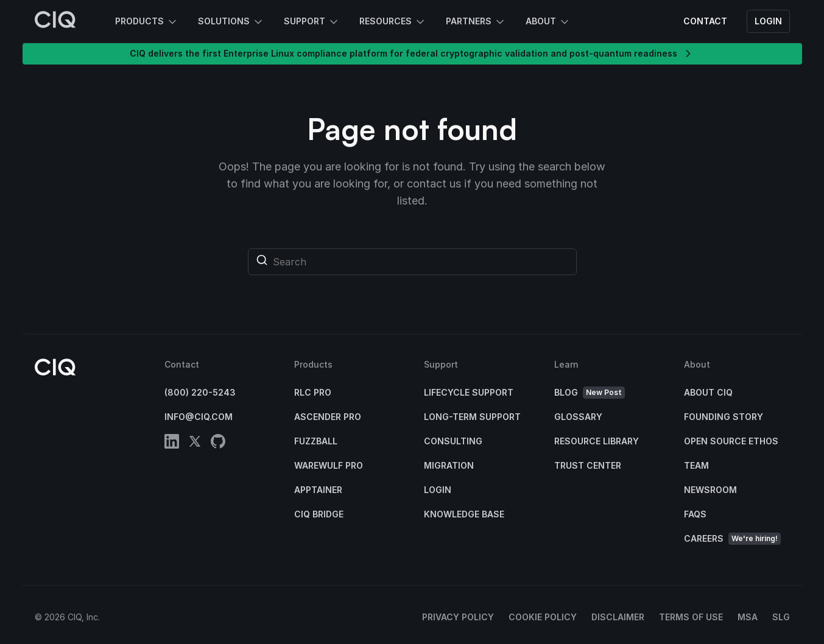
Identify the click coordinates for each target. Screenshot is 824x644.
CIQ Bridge (319, 514)
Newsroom (710, 490)
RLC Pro (313, 392)
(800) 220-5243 (200, 392)
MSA (748, 617)
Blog (590, 393)
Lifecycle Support (469, 392)
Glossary (578, 417)
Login (768, 21)
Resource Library (597, 441)
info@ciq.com (199, 417)
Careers (732, 539)
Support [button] (312, 22)
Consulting (453, 441)
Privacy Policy (458, 617)
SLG (781, 617)
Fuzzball (316, 441)
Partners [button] (476, 22)
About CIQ (708, 392)
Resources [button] (393, 22)
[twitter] (195, 443)
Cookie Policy (543, 617)
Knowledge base (464, 514)
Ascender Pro (328, 417)
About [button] (548, 22)
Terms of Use (691, 617)
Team (696, 465)
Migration (449, 465)
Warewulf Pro (329, 465)
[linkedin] (172, 443)
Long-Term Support (472, 417)
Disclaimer (618, 617)
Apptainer (318, 490)
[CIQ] (55, 21)
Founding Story (724, 417)
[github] (218, 443)
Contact (705, 21)
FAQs (695, 514)
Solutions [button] (231, 22)
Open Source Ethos (731, 441)
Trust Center (588, 465)
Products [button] (147, 22)
